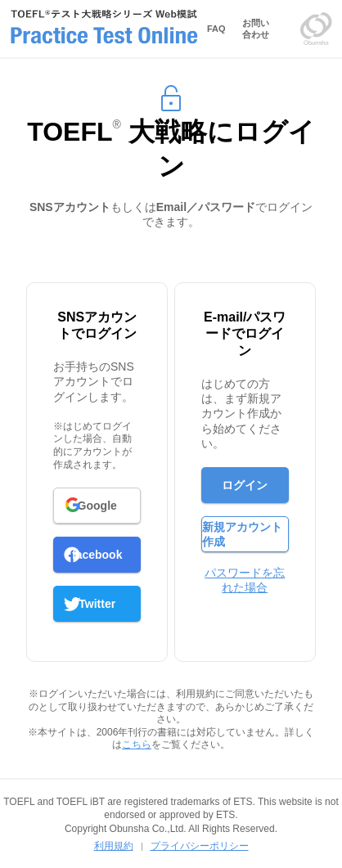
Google (97, 506)
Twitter (97, 604)
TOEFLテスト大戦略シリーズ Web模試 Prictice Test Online (104, 29)
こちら (137, 744)
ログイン (245, 485)
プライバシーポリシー (200, 846)
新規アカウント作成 (242, 534)
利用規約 (114, 846)
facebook (97, 555)
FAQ (216, 29)
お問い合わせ (256, 29)
